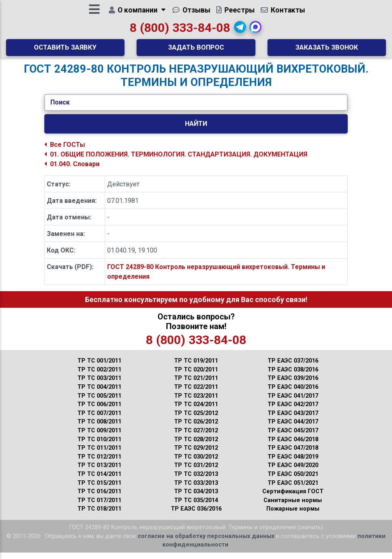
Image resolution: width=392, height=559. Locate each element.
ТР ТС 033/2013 (196, 489)
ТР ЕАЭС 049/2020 (293, 472)
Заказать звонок (327, 50)
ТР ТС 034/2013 (196, 498)
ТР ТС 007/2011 (99, 420)
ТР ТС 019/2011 (196, 367)
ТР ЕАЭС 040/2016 (293, 393)
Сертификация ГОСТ (293, 498)
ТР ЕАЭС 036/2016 (196, 515)
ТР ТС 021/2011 (196, 385)
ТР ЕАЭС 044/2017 (293, 428)
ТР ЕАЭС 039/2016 (293, 385)
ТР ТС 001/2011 (99, 367)
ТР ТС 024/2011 (196, 411)
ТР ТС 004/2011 (99, 393)
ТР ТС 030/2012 (196, 463)
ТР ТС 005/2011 (99, 402)
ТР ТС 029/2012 (196, 454)
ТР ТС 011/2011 (99, 454)
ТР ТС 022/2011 (196, 393)
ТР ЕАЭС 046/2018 (293, 446)
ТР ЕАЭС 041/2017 (293, 402)
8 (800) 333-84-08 (180, 31)
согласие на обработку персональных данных (206, 543)
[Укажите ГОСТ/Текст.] (196, 109)
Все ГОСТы (65, 151)
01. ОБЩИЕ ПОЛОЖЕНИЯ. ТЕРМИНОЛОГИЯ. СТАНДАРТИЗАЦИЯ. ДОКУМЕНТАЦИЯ (176, 161)
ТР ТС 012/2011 (99, 463)
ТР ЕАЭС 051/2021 (293, 489)
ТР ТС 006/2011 (99, 411)
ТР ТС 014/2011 (99, 481)
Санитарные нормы (293, 507)
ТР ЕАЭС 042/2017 (293, 411)
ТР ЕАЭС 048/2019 (293, 463)
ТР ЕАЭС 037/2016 (293, 367)
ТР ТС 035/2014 (196, 507)
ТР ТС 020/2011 (196, 376)
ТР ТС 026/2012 (196, 428)
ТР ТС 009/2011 (99, 437)
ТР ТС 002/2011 (99, 376)
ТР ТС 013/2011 (99, 472)
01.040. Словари (72, 170)
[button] (240, 30)
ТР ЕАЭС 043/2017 (293, 420)
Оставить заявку (65, 50)
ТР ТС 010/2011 (99, 446)
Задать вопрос (196, 50)
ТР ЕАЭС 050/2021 (293, 481)
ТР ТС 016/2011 (99, 498)
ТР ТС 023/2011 (196, 402)
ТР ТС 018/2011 (99, 515)
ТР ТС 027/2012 (196, 437)
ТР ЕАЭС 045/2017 (293, 437)
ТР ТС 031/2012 (196, 472)
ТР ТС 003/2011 (99, 385)
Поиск (60, 109)
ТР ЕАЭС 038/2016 (293, 376)
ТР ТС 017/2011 (99, 507)
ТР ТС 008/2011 (99, 428)
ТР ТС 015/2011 (99, 489)
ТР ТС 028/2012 (196, 446)
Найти (196, 130)
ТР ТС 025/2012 (196, 420)
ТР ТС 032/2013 (196, 481)
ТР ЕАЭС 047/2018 (293, 454)
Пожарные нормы (293, 515)
